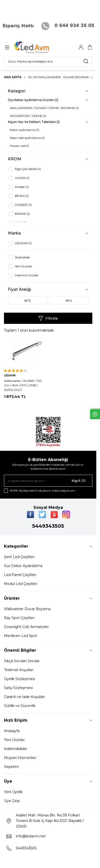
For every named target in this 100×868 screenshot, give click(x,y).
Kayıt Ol (78, 481)
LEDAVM (10, 376)
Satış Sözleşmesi (18, 688)
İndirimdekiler (16, 749)
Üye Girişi (12, 801)
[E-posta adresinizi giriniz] (48, 481)
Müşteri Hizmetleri (20, 758)
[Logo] (38, 47)
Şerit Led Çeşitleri (19, 557)
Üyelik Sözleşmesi (19, 679)
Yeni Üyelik (13, 792)
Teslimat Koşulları (19, 670)
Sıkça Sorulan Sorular (22, 661)
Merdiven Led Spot (21, 636)
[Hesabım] (81, 47)
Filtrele (48, 318)
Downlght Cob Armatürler (26, 627)
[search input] (48, 61)
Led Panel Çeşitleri (20, 575)
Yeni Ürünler (14, 740)
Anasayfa (12, 731)
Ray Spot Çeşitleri (19, 618)
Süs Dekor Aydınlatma (23, 566)
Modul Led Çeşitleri (21, 584)
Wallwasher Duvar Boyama (27, 609)
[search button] (86, 61)
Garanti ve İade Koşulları (24, 697)
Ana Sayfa (13, 77)
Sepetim (11, 767)
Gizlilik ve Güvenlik (20, 706)
